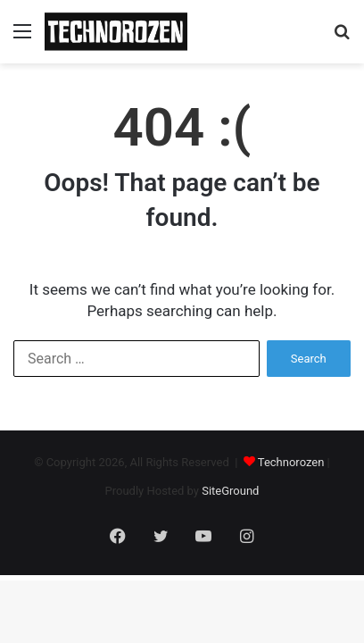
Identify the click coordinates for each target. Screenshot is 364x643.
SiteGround (230, 491)
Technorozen (291, 462)
